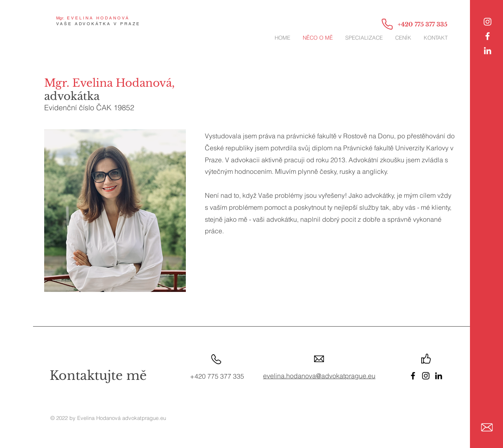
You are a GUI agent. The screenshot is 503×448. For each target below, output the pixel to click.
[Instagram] (488, 22)
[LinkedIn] (488, 51)
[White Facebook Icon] (488, 36)
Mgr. (60, 18)
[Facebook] (413, 376)
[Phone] (387, 24)
